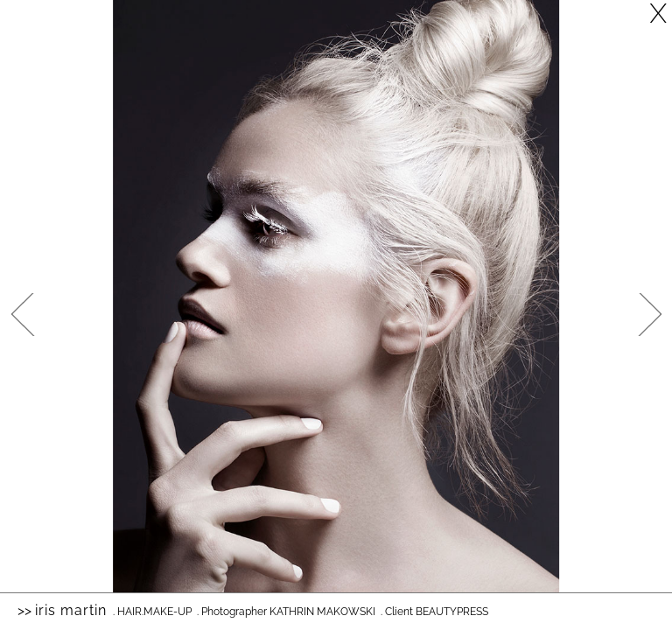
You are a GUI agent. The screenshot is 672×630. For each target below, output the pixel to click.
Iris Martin (71, 610)
